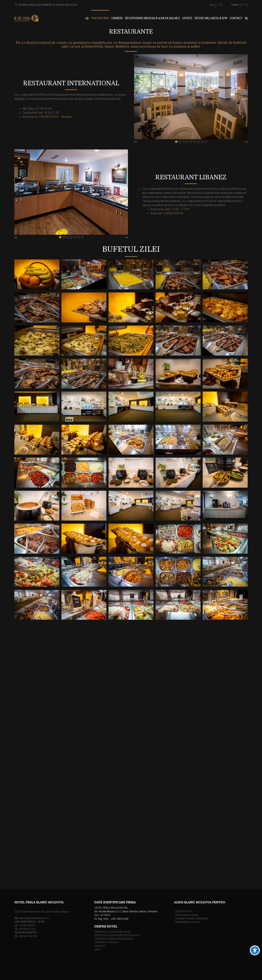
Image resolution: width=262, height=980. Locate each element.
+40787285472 (27, 925)
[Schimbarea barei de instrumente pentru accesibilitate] (255, 950)
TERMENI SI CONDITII (106, 942)
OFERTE (187, 18)
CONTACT (236, 18)
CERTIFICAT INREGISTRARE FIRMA (114, 939)
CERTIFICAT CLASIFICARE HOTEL (113, 932)
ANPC (97, 950)
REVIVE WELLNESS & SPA (211, 18)
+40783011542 (27, 929)
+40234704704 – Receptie (55, 117)
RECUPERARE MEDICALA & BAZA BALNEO (152, 18)
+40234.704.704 (28, 936)
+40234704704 (173, 213)
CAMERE (117, 18)
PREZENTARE (100, 18)
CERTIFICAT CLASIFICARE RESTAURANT (117, 935)
